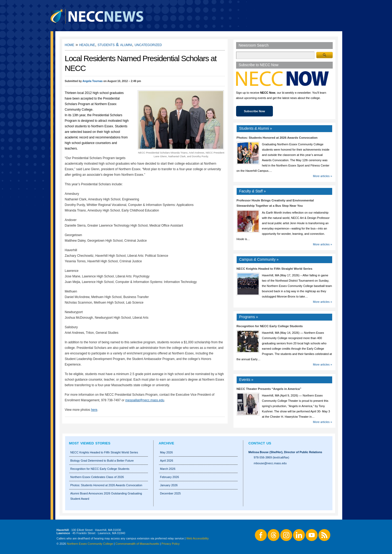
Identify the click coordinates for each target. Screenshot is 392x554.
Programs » (249, 317)
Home (70, 45)
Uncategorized (148, 45)
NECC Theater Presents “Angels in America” (269, 389)
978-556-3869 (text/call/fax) (272, 457)
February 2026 (170, 477)
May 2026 (166, 452)
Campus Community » (259, 260)
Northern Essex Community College (90, 544)
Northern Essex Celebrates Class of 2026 (97, 477)
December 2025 (170, 493)
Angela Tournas (92, 81)
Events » (246, 380)
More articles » (322, 176)
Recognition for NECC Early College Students (270, 326)
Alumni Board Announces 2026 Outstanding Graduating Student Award (106, 496)
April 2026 (167, 461)
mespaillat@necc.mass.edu (145, 400)
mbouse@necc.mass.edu (270, 463)
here (94, 410)
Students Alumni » (256, 129)
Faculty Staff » (253, 191)
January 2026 (169, 485)
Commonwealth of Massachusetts (137, 544)
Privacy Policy (170, 544)
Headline (87, 45)
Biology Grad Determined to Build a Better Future (102, 461)
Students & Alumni (115, 45)
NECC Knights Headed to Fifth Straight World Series (275, 269)
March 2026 (168, 469)
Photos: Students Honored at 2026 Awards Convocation (277, 138)
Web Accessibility (198, 538)
